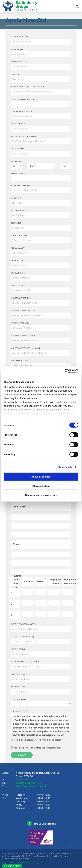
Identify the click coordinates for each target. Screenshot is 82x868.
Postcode (15, 74)
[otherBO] (41, 563)
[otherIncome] (41, 265)
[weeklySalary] (41, 253)
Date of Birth (18, 161)
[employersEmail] (41, 290)
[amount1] (28, 592)
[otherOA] (41, 554)
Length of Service (20, 235)
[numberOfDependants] (41, 190)
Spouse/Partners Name (21, 298)
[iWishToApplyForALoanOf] (41, 667)
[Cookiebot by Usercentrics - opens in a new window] (65, 371)
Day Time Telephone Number (23, 136)
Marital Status (18, 173)
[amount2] (28, 603)
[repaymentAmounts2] (54, 603)
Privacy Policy (38, 863)
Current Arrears (18, 649)
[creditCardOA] (41, 517)
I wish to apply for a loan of (25, 662)
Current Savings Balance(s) (24, 624)
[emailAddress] (41, 154)
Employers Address (20, 323)
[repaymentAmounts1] (54, 592)
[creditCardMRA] (41, 534)
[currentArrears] (41, 654)
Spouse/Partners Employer (23, 310)
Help (4, 863)
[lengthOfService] (41, 240)
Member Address (19, 62)
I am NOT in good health (49, 740)
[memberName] (41, 54)
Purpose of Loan (19, 674)
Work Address (18, 210)
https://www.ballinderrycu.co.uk (33, 787)
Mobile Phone (18, 124)
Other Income (17, 260)
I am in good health (24, 740)
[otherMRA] (41, 572)
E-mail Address (18, 149)
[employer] (41, 203)
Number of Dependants (21, 185)
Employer (16, 198)
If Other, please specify (21, 111)
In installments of (20, 711)
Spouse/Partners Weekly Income (25, 348)
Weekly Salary (18, 248)
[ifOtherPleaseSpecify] (41, 116)
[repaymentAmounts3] (54, 614)
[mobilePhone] (41, 129)
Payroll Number (18, 273)
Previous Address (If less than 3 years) (29, 87)
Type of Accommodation (23, 99)
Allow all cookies (41, 477)
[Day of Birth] (16, 166)
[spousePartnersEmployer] (41, 315)
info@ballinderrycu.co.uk (30, 783)
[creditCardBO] (41, 526)
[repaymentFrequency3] (67, 614)
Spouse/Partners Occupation (24, 336)
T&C (12, 863)
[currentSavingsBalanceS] (41, 629)
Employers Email (18, 285)
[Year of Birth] (66, 166)
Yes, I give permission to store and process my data (37, 748)
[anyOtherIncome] (41, 366)
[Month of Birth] (41, 166)
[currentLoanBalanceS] (41, 642)
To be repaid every (20, 699)
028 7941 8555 (23, 780)
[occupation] (41, 228)
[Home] (20, 6)
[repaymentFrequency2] (67, 603)
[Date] (41, 592)
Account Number (19, 37)
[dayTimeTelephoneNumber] (41, 141)
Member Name (18, 49)
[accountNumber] (41, 42)
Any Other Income (19, 361)
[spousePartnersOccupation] (41, 340)
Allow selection (41, 486)
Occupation (17, 223)
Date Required (18, 687)
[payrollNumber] (41, 278)
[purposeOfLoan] (41, 679)
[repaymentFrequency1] (67, 592)
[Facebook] (41, 824)
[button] (78, 6)
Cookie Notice (23, 863)
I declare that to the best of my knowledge (32, 735)
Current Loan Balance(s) (22, 637)
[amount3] (28, 614)
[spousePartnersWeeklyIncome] (41, 353)
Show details (65, 467)
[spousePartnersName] (41, 303)
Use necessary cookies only (41, 495)
